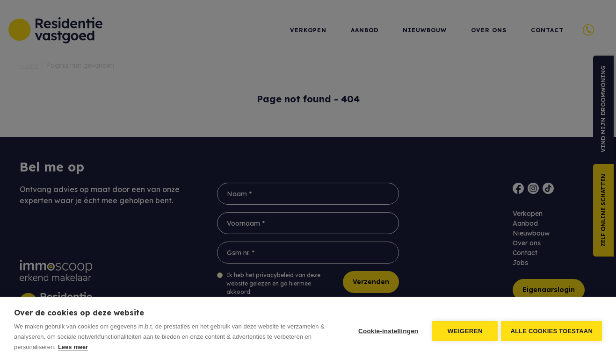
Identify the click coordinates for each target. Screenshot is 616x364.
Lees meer (73, 347)
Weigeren (464, 331)
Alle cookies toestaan (551, 331)
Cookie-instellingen (387, 331)
